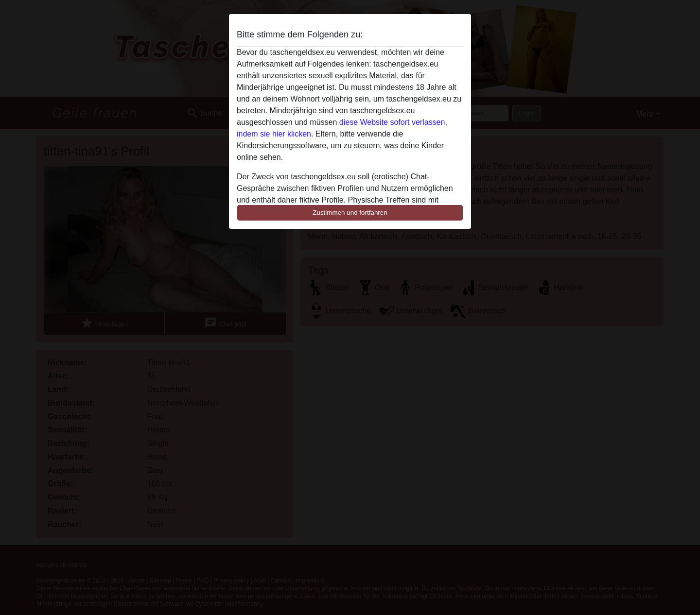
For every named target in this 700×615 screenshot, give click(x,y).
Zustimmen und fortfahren (350, 213)
